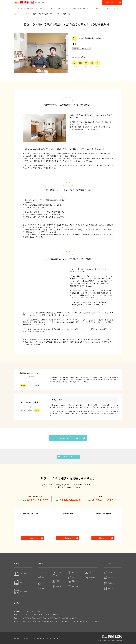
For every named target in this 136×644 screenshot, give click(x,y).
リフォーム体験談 (25, 14)
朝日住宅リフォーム (25, 3)
